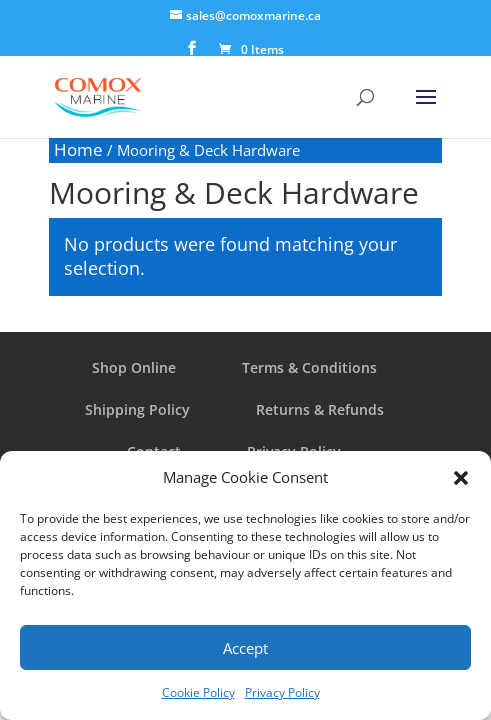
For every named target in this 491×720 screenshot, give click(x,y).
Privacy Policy (282, 692)
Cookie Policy (198, 692)
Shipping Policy (137, 409)
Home (78, 149)
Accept (245, 648)
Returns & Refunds (320, 409)
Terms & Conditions (309, 367)
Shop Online (134, 367)
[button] (461, 478)
